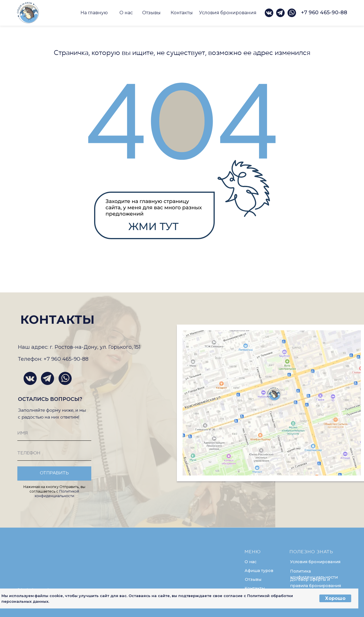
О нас (126, 13)
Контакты (182, 13)
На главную (94, 13)
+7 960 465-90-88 (324, 13)
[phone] (54, 454)
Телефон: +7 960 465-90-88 (53, 359)
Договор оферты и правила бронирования (316, 583)
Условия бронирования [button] (228, 13)
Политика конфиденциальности (314, 574)
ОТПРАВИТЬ (54, 473)
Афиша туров (259, 571)
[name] (54, 434)
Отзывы (151, 13)
